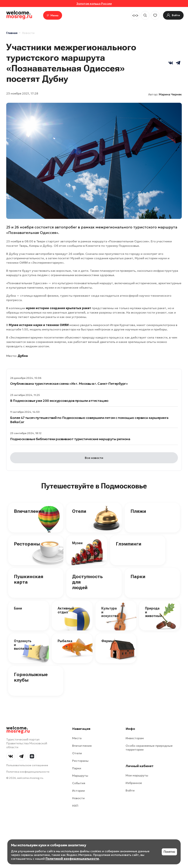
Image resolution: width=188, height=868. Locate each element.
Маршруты (80, 776)
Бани (18, 608)
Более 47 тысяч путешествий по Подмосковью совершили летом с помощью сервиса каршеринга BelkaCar (89, 420)
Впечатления (29, 511)
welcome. (18, 730)
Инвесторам (135, 738)
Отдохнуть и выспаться (23, 645)
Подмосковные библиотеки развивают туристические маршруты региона (70, 439)
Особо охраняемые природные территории (149, 748)
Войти (130, 790)
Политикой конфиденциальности (72, 859)
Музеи (77, 543)
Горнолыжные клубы (31, 677)
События (79, 783)
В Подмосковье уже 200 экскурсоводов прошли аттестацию (59, 401)
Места (77, 738)
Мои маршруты (137, 775)
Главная (12, 33)
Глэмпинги (129, 544)
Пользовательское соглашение (27, 765)
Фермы (107, 641)
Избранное (134, 783)
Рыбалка (65, 641)
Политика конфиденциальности (28, 772)
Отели (79, 511)
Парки (138, 576)
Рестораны (27, 544)
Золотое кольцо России (94, 3)
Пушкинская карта (29, 579)
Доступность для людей (87, 582)
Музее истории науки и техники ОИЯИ (39, 325)
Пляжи (138, 511)
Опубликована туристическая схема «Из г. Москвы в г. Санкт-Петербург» (69, 384)
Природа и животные (153, 612)
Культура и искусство (110, 612)
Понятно (169, 852)
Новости (28, 33)
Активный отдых (66, 610)
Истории (78, 791)
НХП (75, 806)
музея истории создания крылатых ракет (58, 308)
